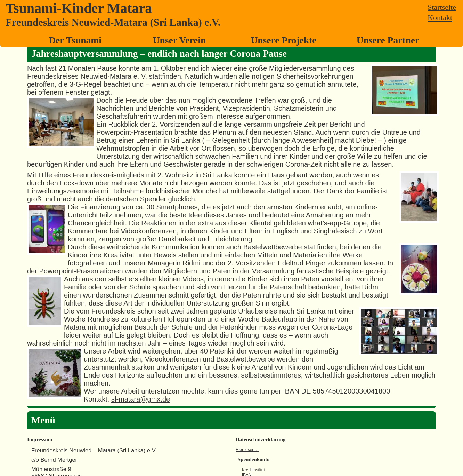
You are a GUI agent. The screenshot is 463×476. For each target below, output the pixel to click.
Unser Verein (180, 40)
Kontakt (440, 18)
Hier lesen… (247, 450)
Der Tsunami (75, 40)
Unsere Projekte (283, 40)
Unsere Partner (388, 40)
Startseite (442, 7)
